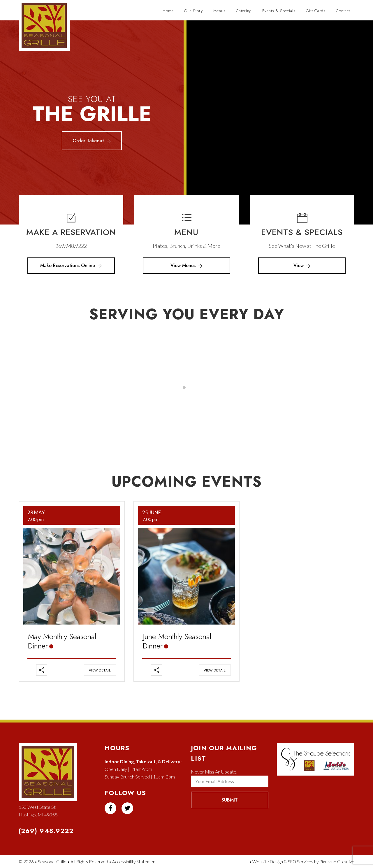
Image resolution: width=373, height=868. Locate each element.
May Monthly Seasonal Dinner (62, 641)
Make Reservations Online (71, 265)
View (302, 265)
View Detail (100, 670)
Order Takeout (92, 141)
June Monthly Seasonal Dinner (177, 641)
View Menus (186, 265)
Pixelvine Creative (337, 862)
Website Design (268, 862)
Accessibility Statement (135, 862)
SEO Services (301, 862)
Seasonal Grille (47, 28)
